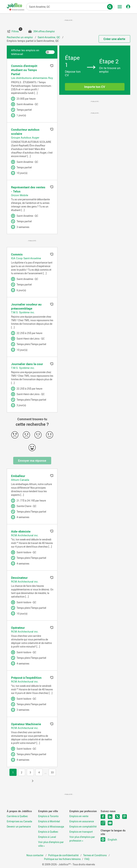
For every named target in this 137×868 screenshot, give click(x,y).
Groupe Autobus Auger (25, 137)
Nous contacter (35, 855)
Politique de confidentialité (64, 855)
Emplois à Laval (47, 837)
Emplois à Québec (48, 832)
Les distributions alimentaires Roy (32, 78)
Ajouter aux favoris (52, 66)
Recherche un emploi (20, 37)
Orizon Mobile (20, 195)
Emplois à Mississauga (51, 827)
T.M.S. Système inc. (23, 312)
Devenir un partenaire (19, 827)
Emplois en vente (79, 816)
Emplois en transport (81, 832)
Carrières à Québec (17, 816)
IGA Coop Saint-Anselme (26, 258)
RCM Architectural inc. (25, 535)
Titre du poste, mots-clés (70, 6)
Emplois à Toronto (48, 816)
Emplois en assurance (82, 821)
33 (52, 772)
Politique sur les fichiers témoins (62, 859)
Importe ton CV (95, 87)
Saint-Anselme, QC (49, 37)
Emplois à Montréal (49, 821)
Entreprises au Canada (19, 821)
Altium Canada (20, 480)
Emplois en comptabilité (83, 827)
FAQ (87, 859)
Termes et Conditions (95, 855)
